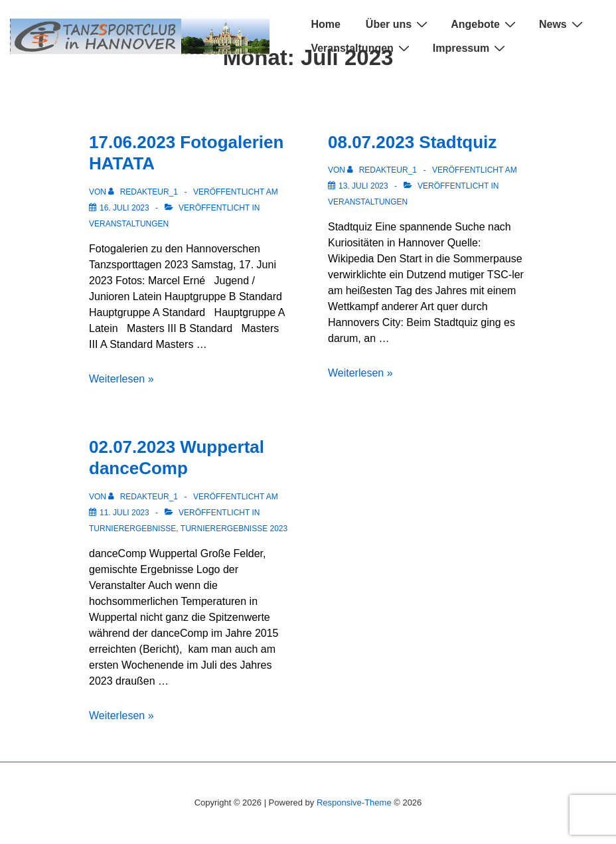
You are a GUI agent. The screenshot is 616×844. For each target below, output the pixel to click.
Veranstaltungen (361, 48)
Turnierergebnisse (132, 529)
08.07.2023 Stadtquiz (412, 142)
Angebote (485, 24)
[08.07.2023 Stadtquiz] (363, 186)
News (563, 24)
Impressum (471, 48)
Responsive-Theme (354, 802)
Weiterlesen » (121, 379)
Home (325, 24)
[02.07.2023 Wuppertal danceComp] (124, 513)
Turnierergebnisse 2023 (234, 529)
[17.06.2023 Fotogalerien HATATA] (124, 208)
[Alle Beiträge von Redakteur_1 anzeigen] (144, 192)
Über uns (398, 24)
